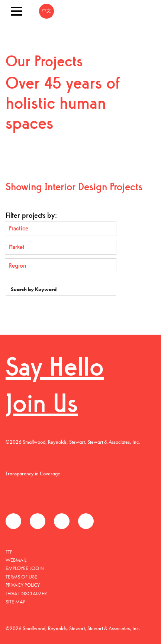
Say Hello (55, 369)
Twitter (38, 521)
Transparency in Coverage (33, 474)
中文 (46, 11)
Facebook (13, 521)
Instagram (86, 521)
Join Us (42, 406)
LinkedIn (62, 521)
